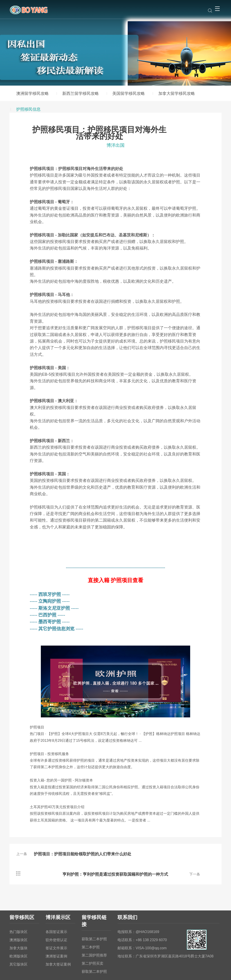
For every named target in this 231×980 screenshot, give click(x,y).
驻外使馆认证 (56, 920)
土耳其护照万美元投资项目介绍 (57, 807)
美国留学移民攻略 (129, 93)
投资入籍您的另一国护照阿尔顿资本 (61, 780)
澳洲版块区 (18, 920)
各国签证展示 (56, 911)
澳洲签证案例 (56, 936)
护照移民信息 (28, 109)
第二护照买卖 (92, 943)
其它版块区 (18, 944)
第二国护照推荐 (94, 935)
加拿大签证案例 (58, 944)
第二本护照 (91, 927)
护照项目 (37, 727)
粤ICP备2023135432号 (142, 972)
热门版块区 (18, 911)
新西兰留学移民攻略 (81, 93)
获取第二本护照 (94, 919)
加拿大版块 (18, 928)
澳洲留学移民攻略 (32, 93)
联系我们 (127, 897)
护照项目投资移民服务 (49, 754)
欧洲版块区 (18, 936)
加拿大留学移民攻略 (177, 93)
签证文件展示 (56, 928)
